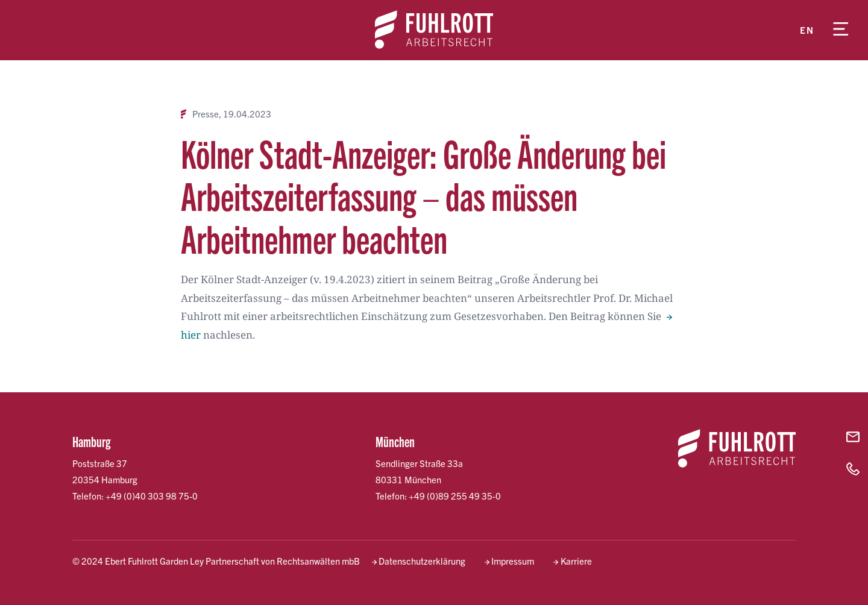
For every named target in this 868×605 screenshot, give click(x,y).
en (807, 30)
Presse (206, 114)
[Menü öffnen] (841, 30)
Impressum (513, 561)
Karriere (576, 561)
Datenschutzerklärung (422, 561)
